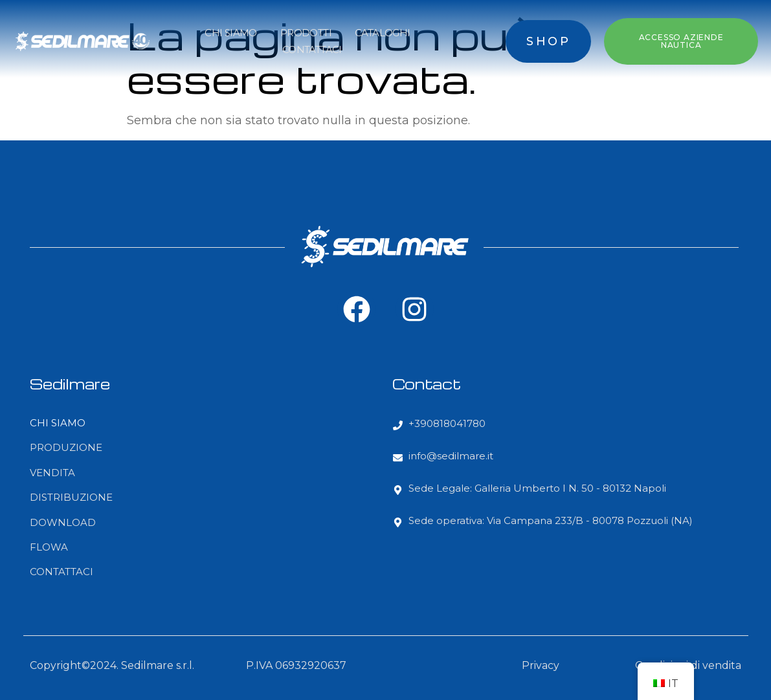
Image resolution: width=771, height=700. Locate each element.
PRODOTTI (306, 33)
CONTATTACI (312, 49)
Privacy (541, 665)
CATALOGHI (383, 33)
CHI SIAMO (231, 33)
